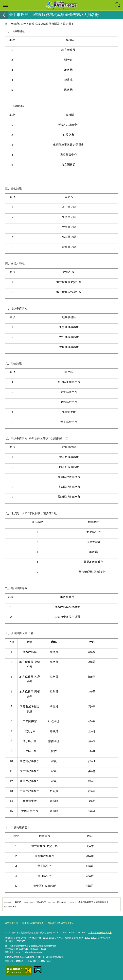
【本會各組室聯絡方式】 (100, 933)
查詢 (118, 5)
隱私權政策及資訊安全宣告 (61, 923)
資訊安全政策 (11, 923)
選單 (5, 5)
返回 (4, 15)
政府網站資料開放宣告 (33, 923)
